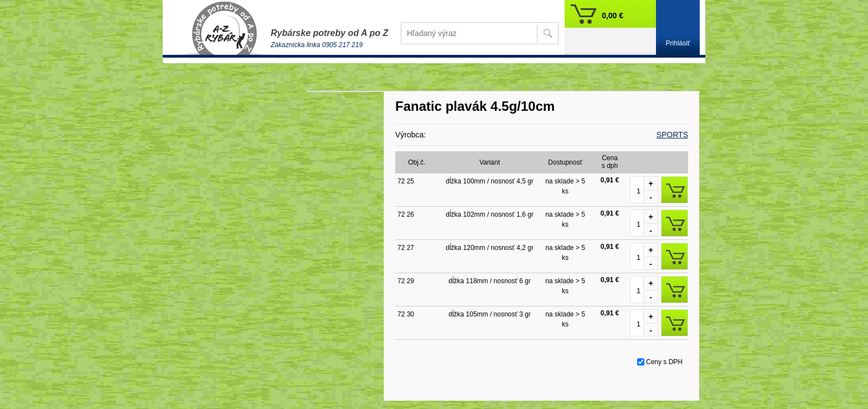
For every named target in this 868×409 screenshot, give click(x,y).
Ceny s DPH (664, 362)
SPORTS (672, 135)
